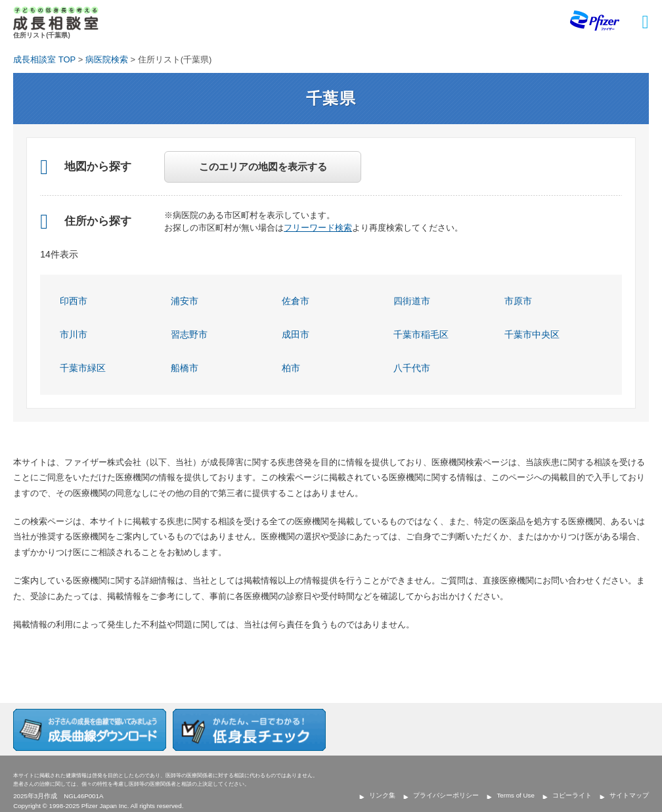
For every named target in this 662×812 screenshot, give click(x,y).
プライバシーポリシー (446, 795)
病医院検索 (107, 59)
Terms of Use (515, 795)
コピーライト (572, 795)
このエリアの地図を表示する (263, 167)
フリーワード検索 (318, 228)
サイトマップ (629, 795)
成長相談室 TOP (44, 59)
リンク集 (382, 795)
